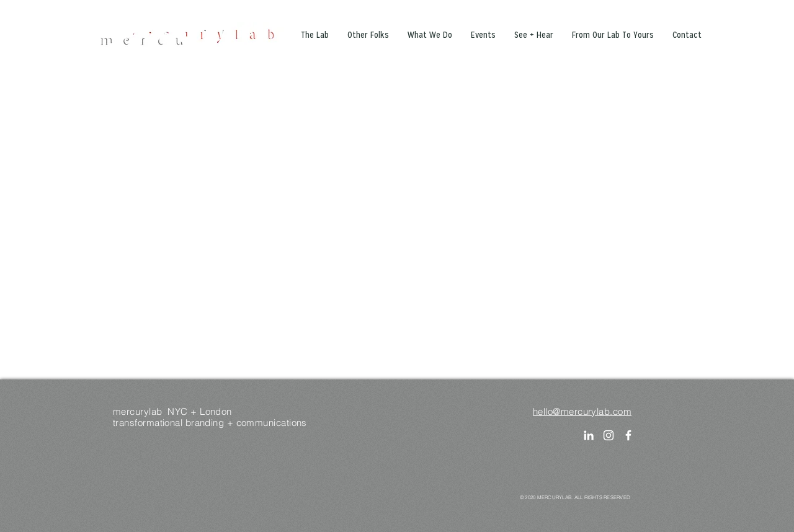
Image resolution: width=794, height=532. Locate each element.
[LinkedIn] (589, 435)
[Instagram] (609, 435)
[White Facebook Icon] (628, 435)
